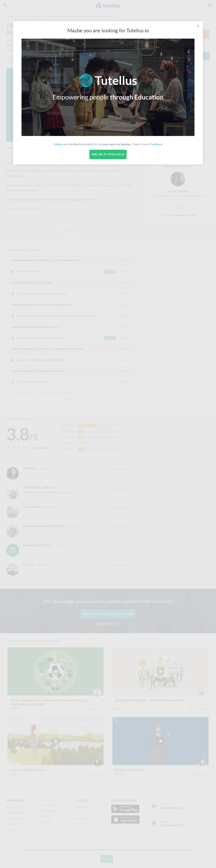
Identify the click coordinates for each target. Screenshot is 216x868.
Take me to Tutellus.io (108, 154)
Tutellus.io (59, 144)
